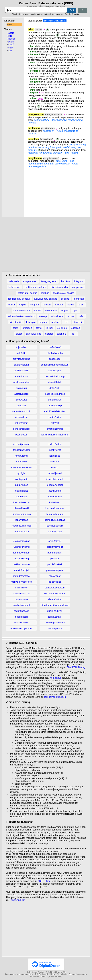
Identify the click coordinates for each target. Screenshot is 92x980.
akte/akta (21, 353)
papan (12, 42)
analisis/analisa (21, 382)
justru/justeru (55, 491)
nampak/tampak (21, 593)
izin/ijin (55, 467)
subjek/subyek (55, 611)
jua (76, 310)
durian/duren (55, 400)
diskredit (78, 322)
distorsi (49, 334)
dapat (19, 334)
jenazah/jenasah (55, 479)
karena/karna (55, 497)
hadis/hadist (21, 491)
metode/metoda (21, 576)
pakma (70, 316)
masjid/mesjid (21, 570)
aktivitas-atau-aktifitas (46, 299)
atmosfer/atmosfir (21, 411)
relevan (47, 305)
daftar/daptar (55, 371)
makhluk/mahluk (21, 564)
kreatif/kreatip (55, 532)
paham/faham (55, 553)
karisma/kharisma (55, 508)
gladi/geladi (21, 479)
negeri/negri (21, 617)
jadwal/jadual (55, 473)
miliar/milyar (21, 588)
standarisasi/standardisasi (55, 605)
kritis (81, 305)
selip (11, 45)
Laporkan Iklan (17, 901)
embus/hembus (55, 429)
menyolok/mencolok (21, 582)
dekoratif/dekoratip (55, 376)
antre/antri (21, 388)
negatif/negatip (21, 611)
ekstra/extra (55, 417)
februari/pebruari (21, 444)
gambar (45, 293)
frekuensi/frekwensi (21, 467)
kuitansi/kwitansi (21, 547)
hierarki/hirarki (21, 508)
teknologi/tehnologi (55, 623)
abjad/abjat (21, 347)
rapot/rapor (55, 576)
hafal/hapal (21, 497)
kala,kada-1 (15, 287)
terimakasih (57, 316)
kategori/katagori (55, 514)
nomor (12, 39)
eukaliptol (62, 328)
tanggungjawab (49, 281)
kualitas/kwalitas (21, 541)
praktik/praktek (55, 564)
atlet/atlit (21, 405)
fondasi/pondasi (21, 450)
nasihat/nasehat (21, 605)
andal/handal (21, 376)
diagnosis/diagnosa (55, 394)
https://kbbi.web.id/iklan (55, 21)
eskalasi (65, 299)
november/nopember (21, 628)
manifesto (79, 299)
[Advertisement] (57, 190)
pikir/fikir (55, 558)
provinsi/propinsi (55, 570)
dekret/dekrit (55, 382)
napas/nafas (21, 599)
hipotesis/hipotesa (21, 514)
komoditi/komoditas (55, 520)
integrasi (79, 281)
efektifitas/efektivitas (55, 411)
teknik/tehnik (55, 617)
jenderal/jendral (55, 485)
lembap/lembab (21, 553)
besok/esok (21, 435)
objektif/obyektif (55, 547)
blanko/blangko (55, 353)
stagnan (35, 305)
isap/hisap (55, 456)
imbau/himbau (21, 532)
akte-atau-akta (34, 334)
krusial (11, 305)
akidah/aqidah (21, 365)
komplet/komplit (55, 526)
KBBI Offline (44, 881)
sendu (71, 305)
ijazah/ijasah (21, 520)
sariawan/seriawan (55, 588)
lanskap (43, 316)
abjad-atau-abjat (22, 310)
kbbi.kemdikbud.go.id (55, 697)
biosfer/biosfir (55, 347)
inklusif (50, 328)
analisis (55, 322)
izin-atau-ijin (16, 322)
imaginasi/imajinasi (21, 526)
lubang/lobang (21, 558)
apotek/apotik (21, 394)
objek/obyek (55, 541)
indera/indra (55, 444)
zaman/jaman (55, 628)
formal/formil (21, 456)
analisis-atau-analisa (63, 293)
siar (11, 48)
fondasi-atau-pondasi (19, 299)
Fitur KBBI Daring (76, 667)
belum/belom (21, 423)
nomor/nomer (21, 623)
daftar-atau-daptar (27, 293)
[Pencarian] (36, 10)
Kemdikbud (55, 678)
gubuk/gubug (21, 485)
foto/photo (21, 462)
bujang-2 (61, 334)
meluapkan (51, 310)
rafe (81, 316)
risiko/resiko (55, 582)
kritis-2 (38, 310)
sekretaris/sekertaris (55, 593)
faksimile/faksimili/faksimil (55, 435)
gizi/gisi (21, 473)
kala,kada (14, 281)
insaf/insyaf (55, 450)
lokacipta (31, 322)
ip (73, 334)
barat (15, 328)
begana (43, 322)
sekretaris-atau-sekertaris (21, 316)
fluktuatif (59, 305)
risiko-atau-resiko (59, 287)
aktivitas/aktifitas (21, 359)
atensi (39, 328)
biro (10, 36)
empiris (65, 310)
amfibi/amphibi (21, 371)
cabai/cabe (55, 359)
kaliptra (23, 305)
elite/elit (55, 423)
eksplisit (75, 328)
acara (12, 33)
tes (66, 322)
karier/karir (55, 502)
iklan (11, 24)
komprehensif (30, 281)
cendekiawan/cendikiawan (55, 365)
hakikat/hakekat (21, 502)
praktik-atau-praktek (35, 287)
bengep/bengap (21, 429)
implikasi (66, 281)
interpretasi (78, 287)
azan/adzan (21, 417)
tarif (10, 51)
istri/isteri (55, 462)
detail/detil (55, 388)
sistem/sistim (55, 599)
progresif (27, 328)
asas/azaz (21, 400)
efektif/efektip (55, 405)
